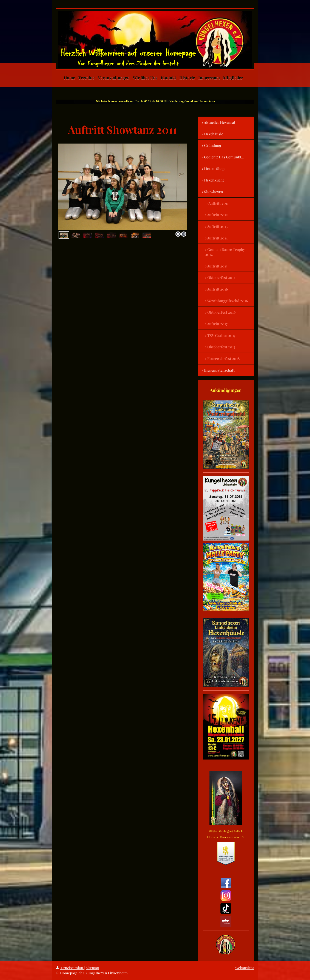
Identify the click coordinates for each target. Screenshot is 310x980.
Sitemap (92, 968)
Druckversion (70, 968)
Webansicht (245, 968)
